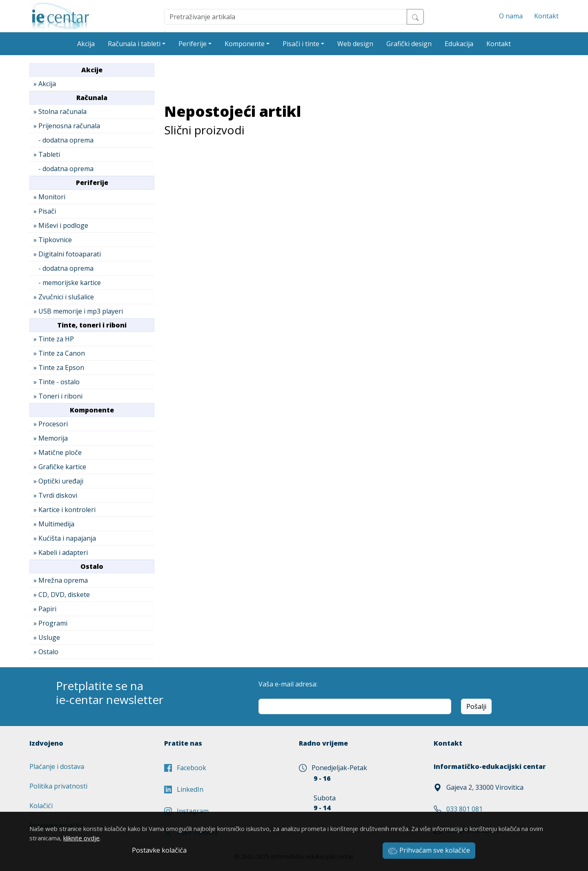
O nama (511, 16)
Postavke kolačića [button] (159, 850)
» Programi (50, 623)
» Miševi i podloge (61, 225)
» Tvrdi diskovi (55, 495)
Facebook (185, 768)
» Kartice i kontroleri (65, 510)
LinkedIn (184, 789)
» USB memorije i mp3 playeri (78, 311)
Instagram (186, 811)
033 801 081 (464, 809)
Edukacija (459, 44)
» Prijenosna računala (67, 126)
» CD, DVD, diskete (62, 595)
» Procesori (51, 424)
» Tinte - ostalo (57, 382)
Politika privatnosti (58, 786)
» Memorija (51, 438)
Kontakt (546, 16)
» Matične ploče (58, 452)
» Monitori (49, 197)
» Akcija (45, 84)
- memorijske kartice (67, 283)
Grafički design (409, 44)
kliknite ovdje (81, 838)
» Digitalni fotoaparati (67, 254)
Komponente (245, 44)
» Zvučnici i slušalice (64, 297)
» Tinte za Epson (59, 368)
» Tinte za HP (54, 339)
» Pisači (45, 211)
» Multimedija (54, 524)
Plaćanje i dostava (57, 766)
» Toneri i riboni (58, 396)
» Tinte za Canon (59, 353)
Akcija (86, 44)
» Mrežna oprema (61, 580)
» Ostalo (46, 652)
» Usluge (47, 637)
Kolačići (41, 806)
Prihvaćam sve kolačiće (429, 850)
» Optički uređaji (58, 481)
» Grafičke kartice (60, 467)
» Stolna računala (60, 111)
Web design (355, 44)
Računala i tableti (134, 44)
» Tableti (47, 154)
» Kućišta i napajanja (65, 538)
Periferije (193, 44)
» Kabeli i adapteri (61, 552)
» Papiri (45, 609)
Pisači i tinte (301, 44)
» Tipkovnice (53, 240)
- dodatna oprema (63, 140)
